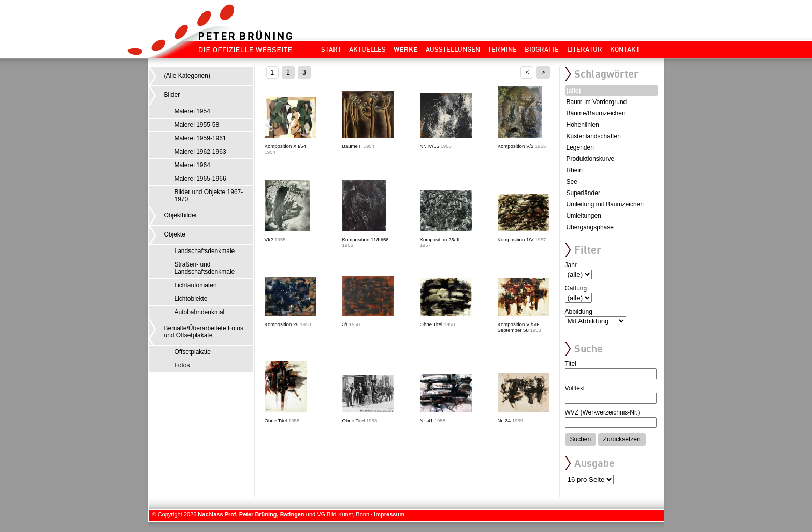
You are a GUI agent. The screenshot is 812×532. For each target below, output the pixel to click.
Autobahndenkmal (200, 312)
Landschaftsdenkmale (205, 251)
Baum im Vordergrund (597, 102)
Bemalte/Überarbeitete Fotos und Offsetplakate (204, 332)
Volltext (575, 388)
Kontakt (625, 49)
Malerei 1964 (192, 165)
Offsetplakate (193, 352)
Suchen (581, 439)
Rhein (575, 170)
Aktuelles (367, 49)
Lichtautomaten (196, 285)
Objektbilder (181, 215)
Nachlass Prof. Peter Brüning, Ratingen (251, 514)
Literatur (585, 49)
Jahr (571, 265)
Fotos (182, 365)
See (572, 182)
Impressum (389, 514)
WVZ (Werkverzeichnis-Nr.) (603, 412)
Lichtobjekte (191, 299)
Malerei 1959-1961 (200, 138)
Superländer (583, 193)
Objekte (175, 234)
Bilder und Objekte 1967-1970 (209, 196)
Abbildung (579, 312)
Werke (405, 49)
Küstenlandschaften (594, 136)
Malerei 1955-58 (197, 125)
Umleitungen (584, 216)
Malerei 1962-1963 (200, 152)
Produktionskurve (591, 159)
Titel (571, 364)
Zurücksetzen (622, 439)
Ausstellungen (453, 49)
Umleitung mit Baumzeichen (605, 204)
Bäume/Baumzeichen (596, 113)
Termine (502, 49)
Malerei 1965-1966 (200, 179)
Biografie (542, 49)
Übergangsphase (590, 227)
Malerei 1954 (192, 111)
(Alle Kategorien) (187, 76)
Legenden (580, 147)
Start (331, 49)
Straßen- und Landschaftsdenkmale (205, 268)
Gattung (576, 288)
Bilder (172, 95)
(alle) (574, 91)
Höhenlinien (583, 125)
